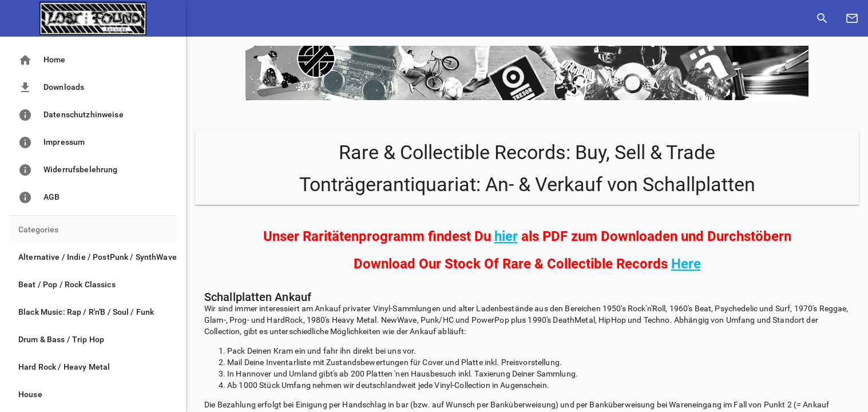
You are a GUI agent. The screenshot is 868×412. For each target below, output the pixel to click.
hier (506, 236)
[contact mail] (852, 18)
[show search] (822, 18)
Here (686, 264)
